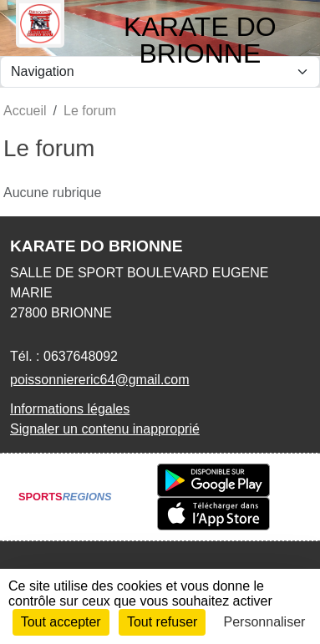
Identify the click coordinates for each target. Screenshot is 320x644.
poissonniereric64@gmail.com (100, 380)
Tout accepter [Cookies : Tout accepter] (61, 622)
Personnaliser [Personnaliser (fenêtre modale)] (265, 622)
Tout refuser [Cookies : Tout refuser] (162, 622)
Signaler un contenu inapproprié (105, 429)
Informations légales (70, 409)
